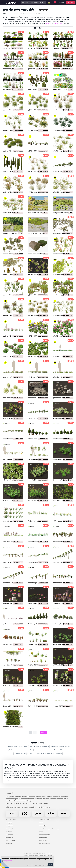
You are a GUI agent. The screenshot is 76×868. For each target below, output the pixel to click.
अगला (43, 732)
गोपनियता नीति (43, 838)
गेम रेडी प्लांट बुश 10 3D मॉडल (11, 727)
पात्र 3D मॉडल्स (23, 746)
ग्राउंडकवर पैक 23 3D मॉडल (10, 48)
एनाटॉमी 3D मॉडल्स (57, 754)
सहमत (50, 864)
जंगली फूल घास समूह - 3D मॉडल (61, 213)
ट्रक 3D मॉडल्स (46, 754)
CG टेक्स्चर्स (9, 832)
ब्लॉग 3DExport (10, 841)
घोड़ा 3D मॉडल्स (45, 746)
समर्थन (41, 823)
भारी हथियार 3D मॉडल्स (33, 754)
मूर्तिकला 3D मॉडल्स (12, 746)
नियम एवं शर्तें (43, 841)
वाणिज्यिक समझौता (45, 835)
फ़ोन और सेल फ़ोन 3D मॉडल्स (15, 750)
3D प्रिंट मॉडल (9, 826)
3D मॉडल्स (9, 823)
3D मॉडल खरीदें (11, 820)
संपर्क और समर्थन (45, 820)
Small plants (59, 24)
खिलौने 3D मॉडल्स (52, 750)
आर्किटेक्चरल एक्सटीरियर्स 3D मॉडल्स (60, 746)
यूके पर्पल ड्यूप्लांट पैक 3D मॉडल (60, 89)
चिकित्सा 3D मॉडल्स (64, 750)
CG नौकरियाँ (9, 844)
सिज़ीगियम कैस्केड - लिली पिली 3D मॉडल (13, 418)
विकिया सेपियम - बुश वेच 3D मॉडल (61, 501)
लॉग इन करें (62, 3)
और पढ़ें (8, 780)
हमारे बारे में (9, 794)
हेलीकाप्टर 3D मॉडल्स (20, 754)
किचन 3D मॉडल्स (34, 746)
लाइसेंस (41, 832)
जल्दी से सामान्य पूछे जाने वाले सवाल (49, 829)
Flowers (49, 24)
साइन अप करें (71, 3)
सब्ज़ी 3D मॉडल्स (28, 750)
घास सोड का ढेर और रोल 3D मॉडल (36, 254)
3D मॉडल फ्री (9, 829)
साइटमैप (50, 856)
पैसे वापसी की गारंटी (45, 844)
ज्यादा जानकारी (8, 861)
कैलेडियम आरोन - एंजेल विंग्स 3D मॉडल (13, 459)
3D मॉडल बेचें (9, 835)
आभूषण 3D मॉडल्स (40, 750)
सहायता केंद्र (43, 826)
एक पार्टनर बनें (9, 838)
